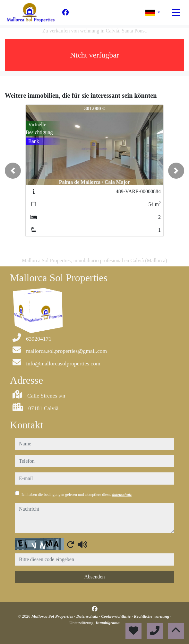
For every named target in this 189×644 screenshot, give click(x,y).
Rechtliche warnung (152, 616)
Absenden (95, 577)
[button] (13, 171)
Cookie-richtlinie (116, 616)
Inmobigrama (108, 623)
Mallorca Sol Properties (53, 616)
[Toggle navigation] (176, 13)
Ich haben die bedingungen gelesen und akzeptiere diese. (77, 495)
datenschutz (122, 495)
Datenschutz (88, 616)
